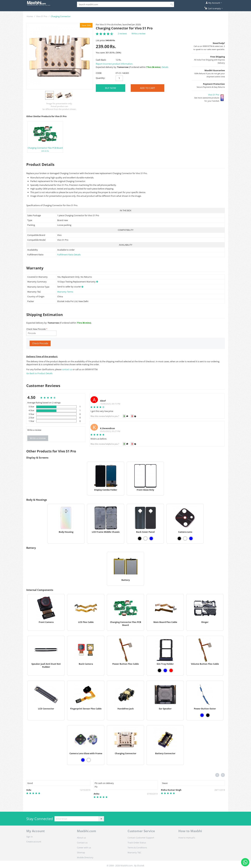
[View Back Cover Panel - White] (145, 538)
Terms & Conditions (137, 848)
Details (165, 67)
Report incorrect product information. (114, 64)
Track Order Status (137, 843)
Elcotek (141, 866)
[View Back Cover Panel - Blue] (151, 538)
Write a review (138, 34)
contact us (67, 369)
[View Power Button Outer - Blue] (202, 715)
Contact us (82, 843)
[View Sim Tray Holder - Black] (160, 670)
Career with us (84, 848)
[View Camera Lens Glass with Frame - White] (89, 760)
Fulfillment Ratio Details (69, 255)
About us (81, 838)
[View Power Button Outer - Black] (208, 715)
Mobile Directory (85, 857)
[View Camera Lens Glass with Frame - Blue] (83, 760)
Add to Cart (148, 88)
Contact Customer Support (141, 838)
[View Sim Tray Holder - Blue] (165, 670)
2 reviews (122, 34)
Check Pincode (40, 343)
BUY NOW (111, 88)
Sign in (30, 837)
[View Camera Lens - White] (185, 538)
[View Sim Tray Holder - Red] (171, 670)
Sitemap (81, 852)
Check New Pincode (36, 329)
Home (30, 16)
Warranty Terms (65, 292)
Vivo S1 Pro (42, 16)
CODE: (99, 73)
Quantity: (100, 78)
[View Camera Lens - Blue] (191, 538)
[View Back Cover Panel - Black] (140, 538)
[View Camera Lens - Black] (179, 538)
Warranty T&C (134, 852)
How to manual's (187, 838)
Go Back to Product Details (39, 373)
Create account (34, 842)
